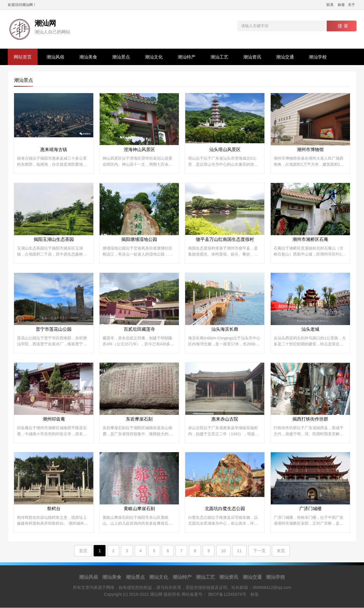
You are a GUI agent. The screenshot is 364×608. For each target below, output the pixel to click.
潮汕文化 (154, 57)
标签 (341, 5)
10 (224, 551)
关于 (351, 5)
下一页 (259, 551)
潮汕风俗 (55, 57)
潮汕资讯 (252, 57)
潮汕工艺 (219, 57)
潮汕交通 (285, 57)
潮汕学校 (318, 57)
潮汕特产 (187, 57)
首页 (83, 551)
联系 (330, 5)
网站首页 (23, 57)
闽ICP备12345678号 (227, 595)
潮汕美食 (88, 57)
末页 (281, 551)
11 (239, 551)
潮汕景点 (121, 57)
